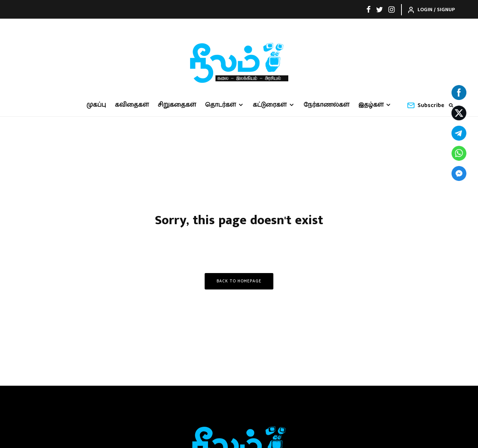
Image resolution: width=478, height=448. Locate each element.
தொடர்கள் (221, 105)
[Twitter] (380, 9)
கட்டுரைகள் (270, 105)
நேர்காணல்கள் (327, 105)
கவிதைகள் (132, 105)
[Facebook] (369, 9)
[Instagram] (392, 9)
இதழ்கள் (371, 105)
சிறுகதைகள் (177, 105)
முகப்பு (96, 105)
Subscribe (426, 105)
